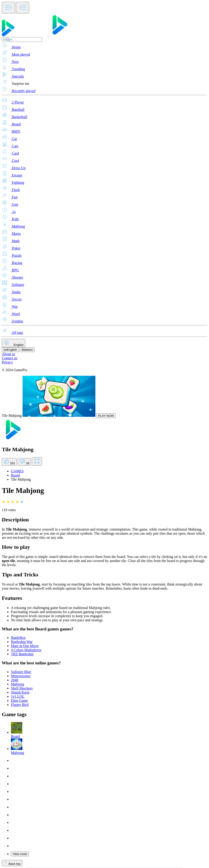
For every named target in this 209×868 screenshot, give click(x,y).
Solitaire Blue (21, 672)
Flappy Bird (20, 705)
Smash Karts (20, 692)
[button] (104, 46)
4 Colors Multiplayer (26, 650)
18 (24, 462)
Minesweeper (21, 676)
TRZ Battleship (22, 654)
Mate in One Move (25, 646)
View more (20, 854)
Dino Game (19, 701)
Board (15, 475)
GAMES (17, 471)
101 (9, 462)
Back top (12, 863)
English (14, 343)
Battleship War (22, 642)
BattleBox (18, 638)
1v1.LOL (18, 696)
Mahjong (18, 684)
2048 (15, 680)
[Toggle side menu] (8, 8)
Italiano (27, 350)
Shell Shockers (22, 688)
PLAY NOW (106, 416)
